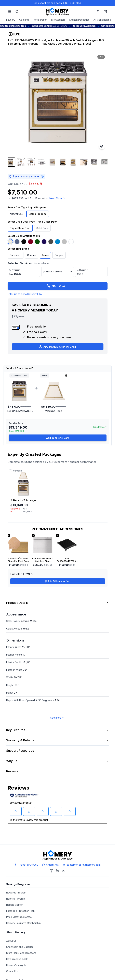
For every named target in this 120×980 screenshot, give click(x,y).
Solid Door (42, 228)
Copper (59, 255)
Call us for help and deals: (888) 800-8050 (57, 3)
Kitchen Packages (79, 20)
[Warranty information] (42, 176)
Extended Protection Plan (20, 908)
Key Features (58, 737)
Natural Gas (16, 214)
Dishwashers (58, 20)
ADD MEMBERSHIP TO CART (58, 354)
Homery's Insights (16, 962)
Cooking (24, 20)
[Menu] (10, 11)
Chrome (32, 255)
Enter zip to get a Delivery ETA (25, 301)
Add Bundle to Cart (57, 445)
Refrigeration (40, 20)
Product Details (58, 610)
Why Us (58, 768)
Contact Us (12, 968)
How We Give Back (17, 956)
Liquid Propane (38, 214)
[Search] (17, 11)
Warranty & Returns (58, 748)
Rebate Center (14, 902)
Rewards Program (16, 890)
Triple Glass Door (20, 228)
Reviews (58, 779)
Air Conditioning (102, 20)
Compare (18, 478)
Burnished (16, 255)
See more (57, 725)
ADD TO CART (57, 293)
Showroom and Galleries (20, 944)
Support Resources (58, 758)
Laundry (11, 20)
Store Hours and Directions (21, 950)
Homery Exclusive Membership (23, 920)
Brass (45, 255)
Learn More (57, 198)
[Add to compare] (10, 478)
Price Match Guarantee (19, 914)
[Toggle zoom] (102, 146)
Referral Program (16, 896)
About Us (11, 938)
